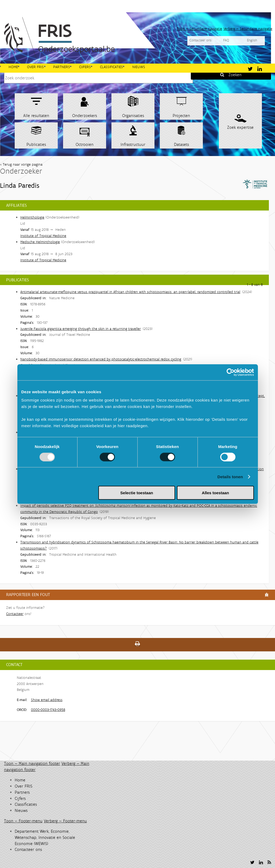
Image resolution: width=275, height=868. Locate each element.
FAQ (226, 40)
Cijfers (85, 67)
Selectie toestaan (137, 493)
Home (13, 67)
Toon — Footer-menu (23, 821)
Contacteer (15, 614)
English (252, 40)
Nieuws (139, 67)
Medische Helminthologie (40, 242)
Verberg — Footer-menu (65, 821)
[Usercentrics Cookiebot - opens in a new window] (231, 372)
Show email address (47, 700)
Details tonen (230, 476)
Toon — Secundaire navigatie (199, 29)
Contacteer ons (200, 40)
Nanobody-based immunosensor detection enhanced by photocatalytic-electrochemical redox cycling (101, 359)
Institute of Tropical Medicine (43, 236)
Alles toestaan (215, 493)
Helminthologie (32, 217)
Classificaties (111, 67)
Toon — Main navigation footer (32, 763)
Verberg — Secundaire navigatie (248, 29)
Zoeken (235, 75)
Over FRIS (35, 67)
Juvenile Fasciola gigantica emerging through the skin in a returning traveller (81, 329)
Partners (62, 67)
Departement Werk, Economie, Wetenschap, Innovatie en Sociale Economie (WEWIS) (45, 837)
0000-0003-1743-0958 (48, 710)
